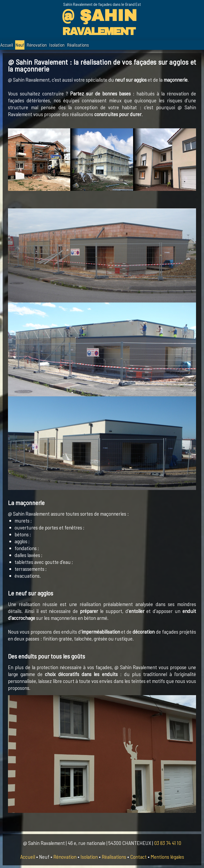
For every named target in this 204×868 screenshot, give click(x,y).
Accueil (7, 45)
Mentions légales (167, 857)
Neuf (20, 45)
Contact (138, 857)
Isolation (57, 45)
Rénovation (37, 45)
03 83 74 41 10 (168, 843)
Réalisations (78, 45)
